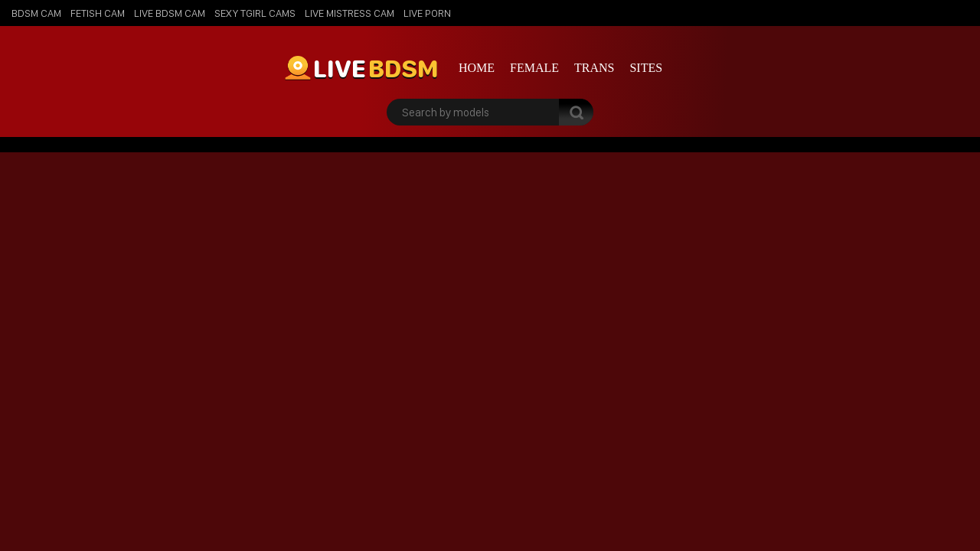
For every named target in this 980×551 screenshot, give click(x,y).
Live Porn (427, 13)
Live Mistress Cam (350, 13)
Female (534, 68)
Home (477, 68)
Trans (594, 68)
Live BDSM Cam (170, 13)
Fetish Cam (98, 13)
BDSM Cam (36, 13)
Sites (646, 68)
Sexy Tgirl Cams (255, 13)
